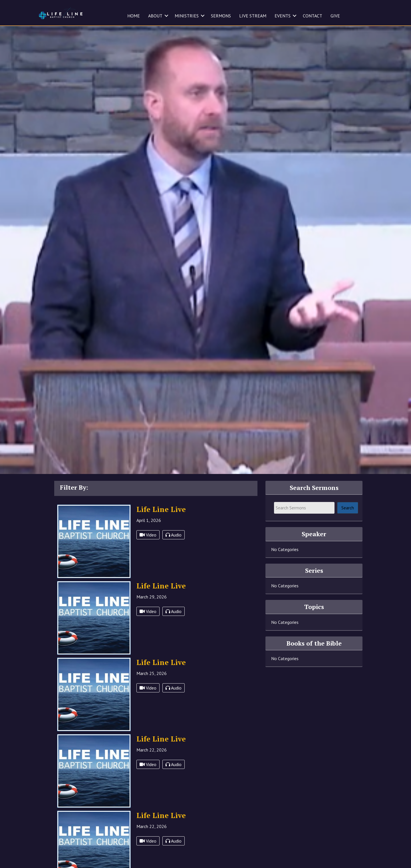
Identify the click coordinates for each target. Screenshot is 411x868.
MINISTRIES (187, 16)
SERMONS (221, 16)
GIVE (335, 16)
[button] (166, 16)
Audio (174, 547)
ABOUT (155, 16)
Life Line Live (161, 521)
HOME (134, 16)
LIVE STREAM (253, 16)
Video (148, 547)
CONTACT (313, 16)
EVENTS (283, 16)
